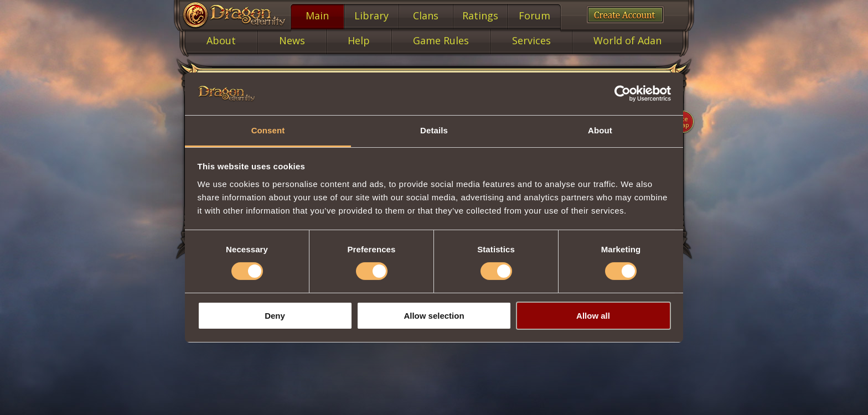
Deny (275, 316)
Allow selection (434, 316)
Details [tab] (434, 130)
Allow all (593, 316)
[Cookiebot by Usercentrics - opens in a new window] (622, 94)
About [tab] (600, 130)
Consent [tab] (268, 130)
